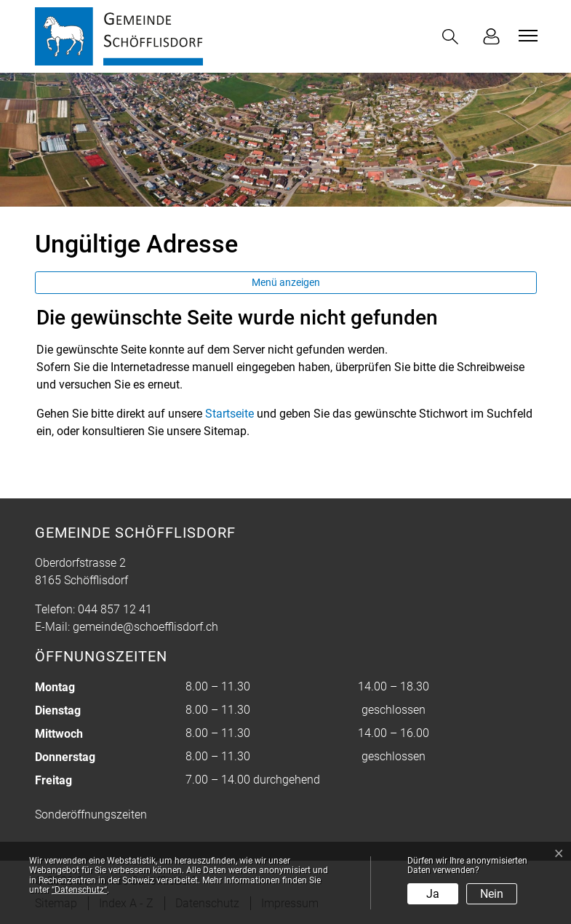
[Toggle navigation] (526, 36)
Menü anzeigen (286, 282)
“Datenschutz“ (79, 890)
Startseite (229, 414)
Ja (433, 894)
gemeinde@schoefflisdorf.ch (145, 627)
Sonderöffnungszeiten (91, 815)
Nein (492, 894)
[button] (453, 37)
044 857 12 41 (115, 609)
